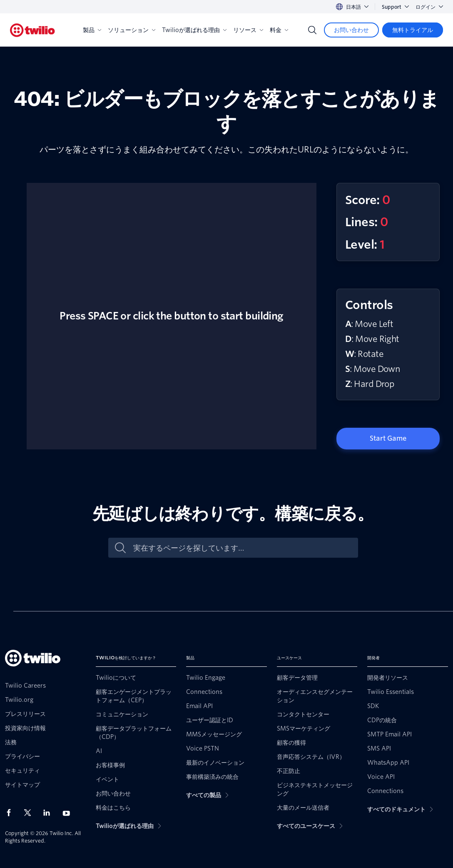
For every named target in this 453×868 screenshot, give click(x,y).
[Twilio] (32, 30)
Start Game (388, 438)
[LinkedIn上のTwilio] (50, 813)
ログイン (429, 7)
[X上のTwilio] (30, 813)
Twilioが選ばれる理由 (194, 30)
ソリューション (132, 30)
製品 (92, 30)
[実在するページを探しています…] (242, 548)
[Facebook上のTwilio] (11, 813)
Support (395, 7)
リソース (248, 30)
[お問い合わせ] (351, 30)
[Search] (312, 30)
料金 (279, 30)
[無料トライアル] (413, 30)
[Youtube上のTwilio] (69, 813)
